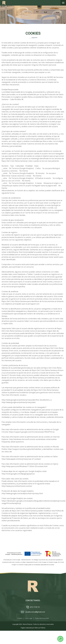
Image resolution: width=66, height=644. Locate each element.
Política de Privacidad (42, 618)
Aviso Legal (29, 618)
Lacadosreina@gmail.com (33, 612)
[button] (60, 639)
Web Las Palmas (40, 628)
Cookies (20, 618)
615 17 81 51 (33, 607)
